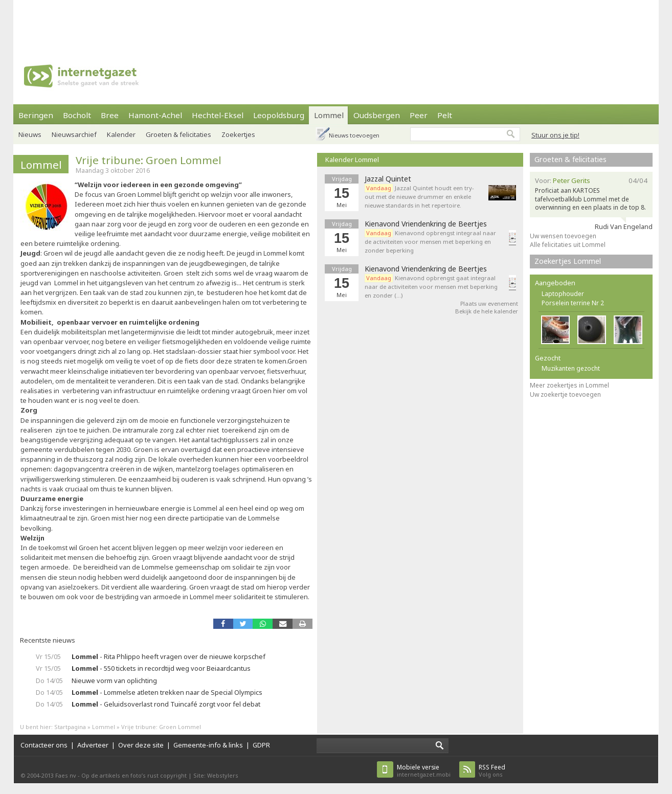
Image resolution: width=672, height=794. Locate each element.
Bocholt (77, 115)
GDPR (261, 745)
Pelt (445, 115)
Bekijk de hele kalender (487, 311)
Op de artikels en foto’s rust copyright (134, 775)
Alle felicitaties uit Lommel (568, 245)
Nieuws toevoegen (354, 135)
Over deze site (141, 745)
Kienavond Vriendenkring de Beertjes (426, 224)
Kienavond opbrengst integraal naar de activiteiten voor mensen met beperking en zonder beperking (430, 242)
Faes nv (66, 775)
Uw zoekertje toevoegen (565, 394)
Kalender (121, 134)
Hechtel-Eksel (218, 115)
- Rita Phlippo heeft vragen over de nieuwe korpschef (169, 656)
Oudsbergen (377, 115)
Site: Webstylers (216, 775)
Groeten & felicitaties (178, 134)
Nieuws (30, 134)
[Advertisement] (336, 23)
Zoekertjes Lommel (568, 261)
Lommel (329, 115)
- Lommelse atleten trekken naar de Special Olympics (167, 692)
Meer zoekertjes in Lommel (569, 385)
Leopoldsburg (279, 115)
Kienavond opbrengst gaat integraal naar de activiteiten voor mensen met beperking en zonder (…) (431, 287)
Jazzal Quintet (388, 179)
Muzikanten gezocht (571, 368)
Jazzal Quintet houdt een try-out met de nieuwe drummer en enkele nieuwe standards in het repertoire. (419, 197)
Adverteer (93, 745)
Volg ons (492, 771)
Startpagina (70, 727)
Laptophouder (563, 294)
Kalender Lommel (352, 160)
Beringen (36, 115)
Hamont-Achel (155, 115)
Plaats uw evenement (489, 303)
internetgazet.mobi (424, 771)
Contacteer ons (44, 745)
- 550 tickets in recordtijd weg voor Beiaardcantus (161, 668)
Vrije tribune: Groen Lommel (149, 160)
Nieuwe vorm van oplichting (114, 680)
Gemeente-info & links (208, 745)
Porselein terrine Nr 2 (573, 303)
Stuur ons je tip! (555, 135)
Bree (110, 115)
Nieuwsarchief (74, 134)
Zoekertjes (238, 134)
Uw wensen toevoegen (563, 236)
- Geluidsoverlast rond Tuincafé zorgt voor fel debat (166, 704)
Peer (419, 115)
